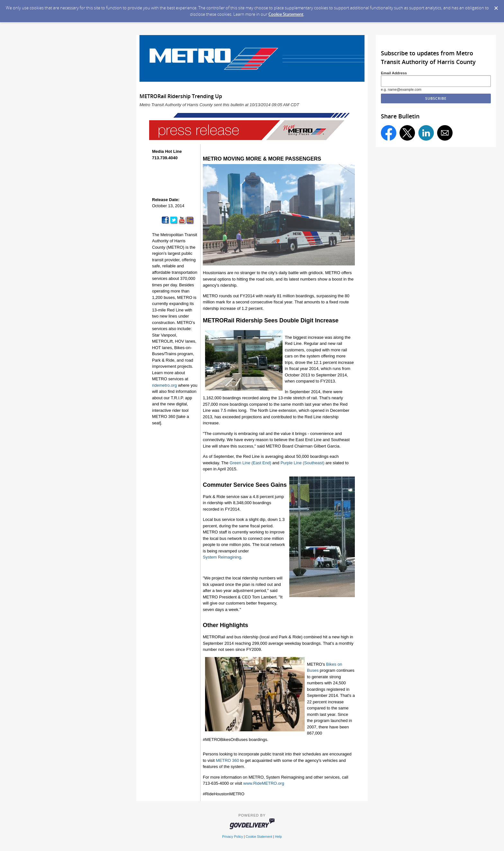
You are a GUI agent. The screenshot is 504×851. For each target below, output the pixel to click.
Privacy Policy (233, 837)
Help (278, 837)
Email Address (394, 73)
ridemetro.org (164, 385)
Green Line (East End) (250, 463)
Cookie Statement (286, 14)
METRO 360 (227, 760)
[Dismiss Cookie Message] (496, 6)
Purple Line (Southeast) (303, 463)
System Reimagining (222, 557)
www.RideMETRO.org (264, 783)
